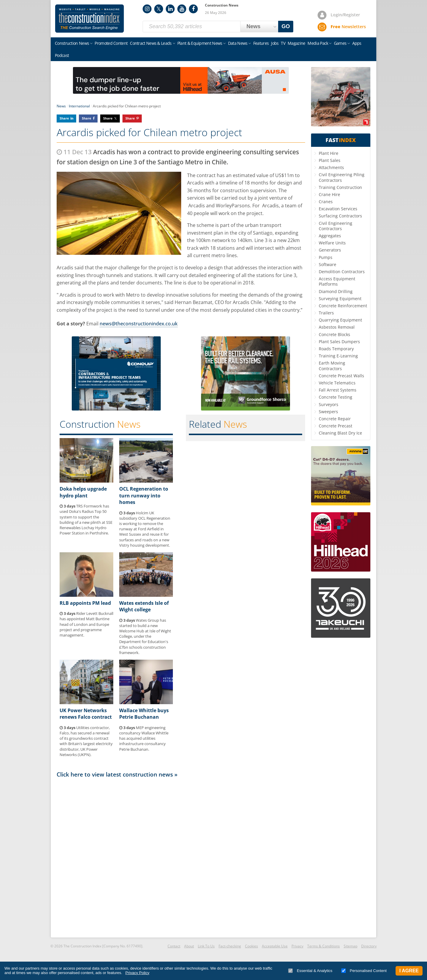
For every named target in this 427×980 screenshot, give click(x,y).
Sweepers (328, 412)
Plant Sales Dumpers (339, 342)
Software (328, 264)
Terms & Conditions (324, 946)
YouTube (182, 9)
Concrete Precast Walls (341, 376)
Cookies (251, 946)
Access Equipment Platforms (337, 281)
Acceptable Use (275, 946)
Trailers (326, 313)
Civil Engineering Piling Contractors (342, 177)
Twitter (159, 9)
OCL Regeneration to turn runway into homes (144, 495)
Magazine (296, 43)
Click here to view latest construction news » (117, 774)
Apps (357, 43)
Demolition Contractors (342, 272)
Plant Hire (329, 153)
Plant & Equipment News (200, 43)
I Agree (409, 971)
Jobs (275, 43)
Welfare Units (332, 243)
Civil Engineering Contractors (336, 226)
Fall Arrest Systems (338, 390)
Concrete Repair (335, 419)
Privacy (297, 946)
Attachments (331, 167)
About (189, 946)
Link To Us (206, 946)
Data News (238, 43)
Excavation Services (338, 209)
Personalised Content (364, 971)
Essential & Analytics (310, 971)
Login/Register (345, 15)
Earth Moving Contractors (332, 366)
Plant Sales (330, 160)
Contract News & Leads (151, 43)
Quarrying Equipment (340, 320)
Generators (330, 250)
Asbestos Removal (337, 327)
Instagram (147, 9)
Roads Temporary (336, 349)
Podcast (62, 55)
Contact (174, 946)
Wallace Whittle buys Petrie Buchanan (144, 714)
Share (64, 118)
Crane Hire (329, 194)
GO (286, 26)
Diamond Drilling (336, 291)
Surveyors (329, 404)
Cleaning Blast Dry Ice (340, 433)
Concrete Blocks (334, 334)
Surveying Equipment (340, 299)
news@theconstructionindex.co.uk (139, 324)
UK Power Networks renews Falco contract (86, 714)
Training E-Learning (338, 356)
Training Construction (340, 187)
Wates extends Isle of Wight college (144, 606)
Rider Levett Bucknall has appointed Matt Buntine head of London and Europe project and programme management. (86, 624)
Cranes (326, 202)
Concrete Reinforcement (343, 306)
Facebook (193, 9)
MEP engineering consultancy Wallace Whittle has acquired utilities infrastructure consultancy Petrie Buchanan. (144, 738)
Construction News (72, 43)
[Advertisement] (181, 857)
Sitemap (350, 946)
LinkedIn (170, 9)
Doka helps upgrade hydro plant (83, 492)
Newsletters (348, 27)
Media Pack (318, 43)
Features (261, 43)
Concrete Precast (336, 426)
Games (340, 43)
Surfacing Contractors (340, 216)
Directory (369, 946)
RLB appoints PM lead (85, 603)
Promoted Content (111, 43)
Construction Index (90, 19)
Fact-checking (230, 946)
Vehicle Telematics (337, 383)
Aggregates (330, 236)
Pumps (326, 257)
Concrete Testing (336, 397)
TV (283, 43)
